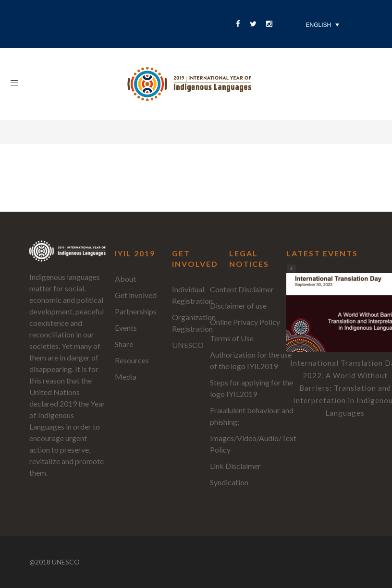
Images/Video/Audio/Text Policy (253, 444)
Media (126, 377)
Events (126, 328)
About (125, 279)
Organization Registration (194, 323)
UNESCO (188, 345)
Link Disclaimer (235, 466)
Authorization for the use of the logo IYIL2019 (251, 360)
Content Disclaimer (242, 289)
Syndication (229, 482)
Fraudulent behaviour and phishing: (252, 416)
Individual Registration (192, 295)
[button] (292, 269)
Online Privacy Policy (245, 322)
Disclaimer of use (238, 306)
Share (124, 344)
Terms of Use (232, 338)
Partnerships (136, 311)
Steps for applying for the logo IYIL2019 (251, 388)
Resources (132, 360)
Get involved (136, 295)
